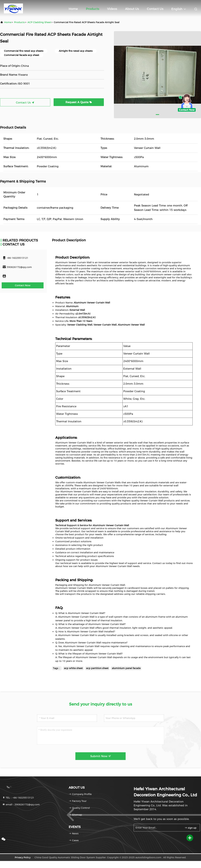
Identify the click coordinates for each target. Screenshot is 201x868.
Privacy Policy (23, 857)
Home (73, 9)
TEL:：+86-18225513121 (18, 798)
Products (93, 9)
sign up (190, 828)
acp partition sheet (97, 668)
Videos (112, 9)
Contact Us (155, 9)
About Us (132, 9)
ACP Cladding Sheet (39, 22)
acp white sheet (73, 668)
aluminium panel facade (126, 668)
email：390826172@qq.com (21, 805)
